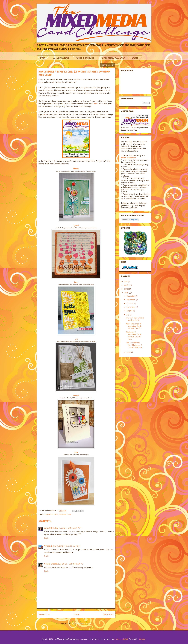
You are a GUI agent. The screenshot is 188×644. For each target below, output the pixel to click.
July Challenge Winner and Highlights (135, 319)
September (131, 307)
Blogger (142, 639)
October (130, 303)
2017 (126, 281)
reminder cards (65, 514)
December (131, 296)
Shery (76, 282)
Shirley (76, 169)
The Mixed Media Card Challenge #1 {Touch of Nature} (134, 345)
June (128, 352)
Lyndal (76, 225)
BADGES (135, 58)
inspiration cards (51, 514)
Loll (76, 339)
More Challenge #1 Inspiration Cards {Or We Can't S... (134, 326)
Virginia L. (48, 546)
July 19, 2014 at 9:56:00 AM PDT (68, 528)
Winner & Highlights (85, 58)
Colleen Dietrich (51, 564)
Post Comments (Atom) (82, 623)
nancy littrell (49, 528)
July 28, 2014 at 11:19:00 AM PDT (71, 564)
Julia (76, 452)
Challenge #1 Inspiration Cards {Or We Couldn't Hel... (134, 336)
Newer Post (44, 614)
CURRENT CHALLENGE (61, 58)
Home (43, 58)
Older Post (108, 614)
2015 (126, 289)
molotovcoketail (121, 639)
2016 (126, 285)
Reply (46, 538)
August (130, 311)
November (131, 300)
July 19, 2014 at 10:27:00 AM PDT (66, 546)
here (45, 114)
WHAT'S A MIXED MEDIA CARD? (113, 58)
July (128, 314)
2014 (126, 293)
